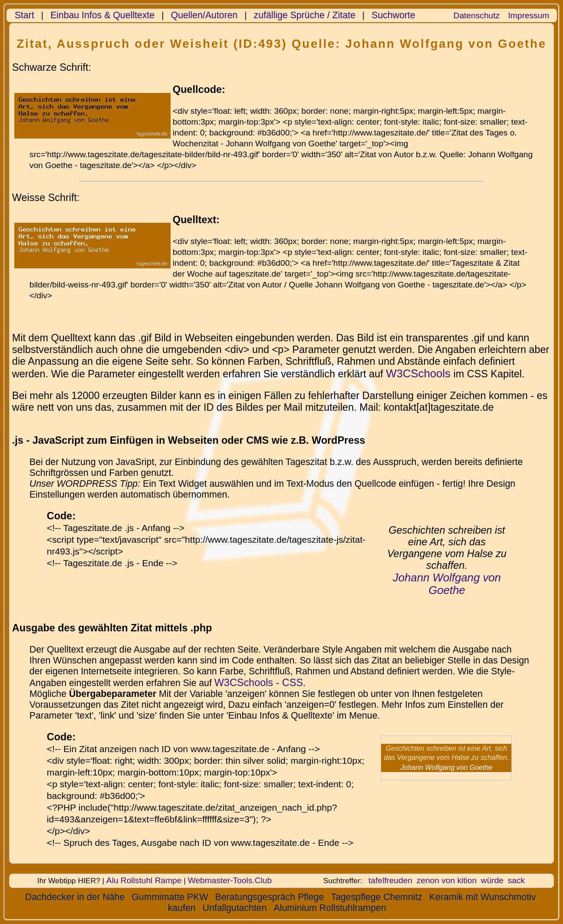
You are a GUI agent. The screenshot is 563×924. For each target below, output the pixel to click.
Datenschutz (477, 15)
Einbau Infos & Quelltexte (102, 15)
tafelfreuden (390, 880)
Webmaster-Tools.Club (230, 880)
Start (25, 15)
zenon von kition (447, 880)
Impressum (528, 15)
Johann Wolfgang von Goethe (447, 584)
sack (516, 880)
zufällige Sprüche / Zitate (305, 15)
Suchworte (393, 15)
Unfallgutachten (235, 908)
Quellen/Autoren (204, 15)
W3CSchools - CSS (259, 683)
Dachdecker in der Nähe (75, 897)
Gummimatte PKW (170, 897)
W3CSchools (418, 373)
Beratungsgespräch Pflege (269, 897)
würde (492, 880)
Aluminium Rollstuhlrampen (330, 908)
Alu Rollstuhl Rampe (144, 880)
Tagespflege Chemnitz (377, 897)
